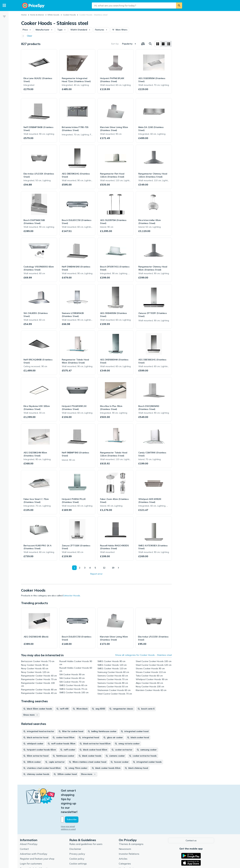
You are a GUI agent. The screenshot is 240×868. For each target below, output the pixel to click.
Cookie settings (81, 842)
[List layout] (163, 44)
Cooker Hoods (69, 15)
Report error (96, 574)
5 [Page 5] (94, 568)
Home (24, 15)
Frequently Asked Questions (39, 847)
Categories (128, 842)
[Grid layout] (158, 44)
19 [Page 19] (112, 568)
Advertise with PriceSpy (37, 832)
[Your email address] (85, 798)
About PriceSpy (32, 822)
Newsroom (128, 827)
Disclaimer (78, 827)
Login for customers (34, 842)
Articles (126, 837)
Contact (27, 827)
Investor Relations (132, 832)
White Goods (53, 15)
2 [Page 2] (79, 568)
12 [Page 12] (103, 568)
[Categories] (4, 6)
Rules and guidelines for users (89, 822)
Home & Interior (37, 15)
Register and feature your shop (40, 837)
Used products (130, 847)
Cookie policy (80, 837)
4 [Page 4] (89, 568)
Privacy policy (80, 832)
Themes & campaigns (134, 822)
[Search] (179, 6)
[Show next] (119, 568)
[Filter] (4, 17)
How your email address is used (79, 805)
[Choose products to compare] (143, 44)
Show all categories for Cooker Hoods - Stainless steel (143, 655)
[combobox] (134, 6)
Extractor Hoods (72, 596)
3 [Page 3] (84, 568)
